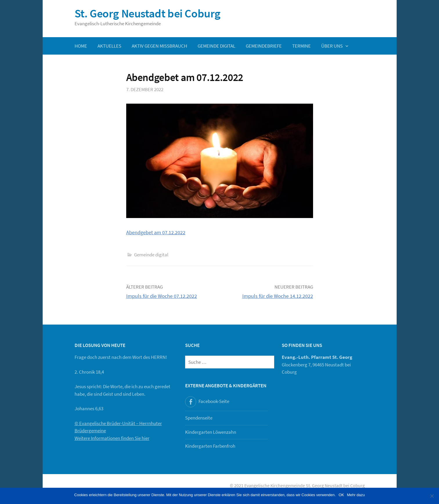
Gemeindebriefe (264, 46)
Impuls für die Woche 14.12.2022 (278, 296)
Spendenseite (199, 418)
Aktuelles (109, 46)
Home (81, 46)
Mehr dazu (356, 495)
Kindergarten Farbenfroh (210, 446)
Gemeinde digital (216, 46)
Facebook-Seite (214, 401)
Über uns (332, 46)
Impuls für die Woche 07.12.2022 (162, 296)
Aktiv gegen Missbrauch (159, 46)
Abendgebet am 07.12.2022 (156, 232)
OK (341, 495)
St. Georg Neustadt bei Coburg (148, 13)
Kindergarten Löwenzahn (211, 432)
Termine (301, 46)
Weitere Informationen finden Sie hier (112, 438)
